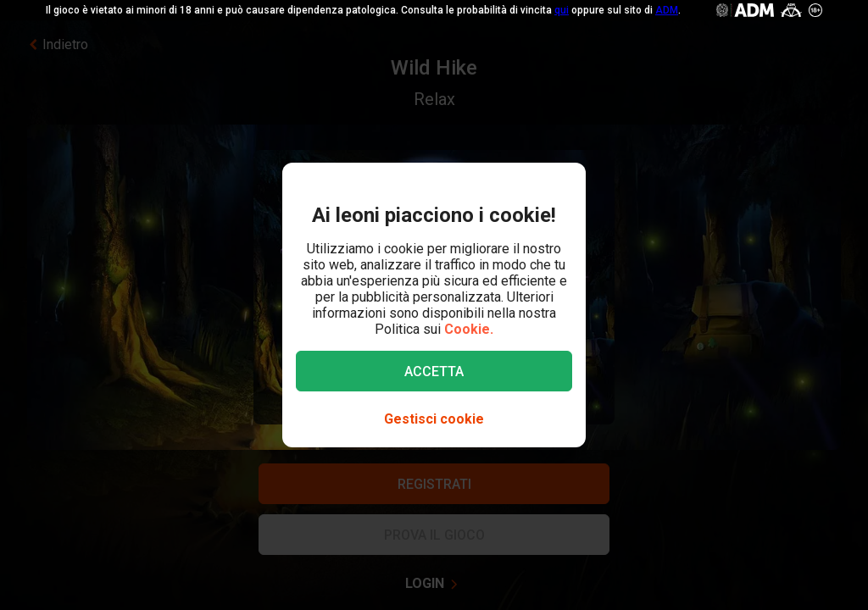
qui (562, 10)
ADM (667, 10)
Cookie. (469, 329)
